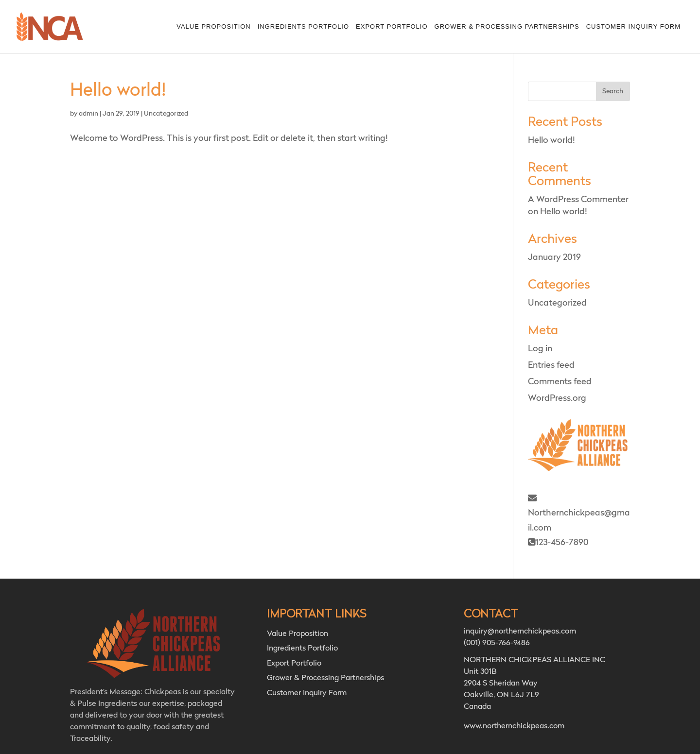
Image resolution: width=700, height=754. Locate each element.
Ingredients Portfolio (303, 27)
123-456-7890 (558, 543)
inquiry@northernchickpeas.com (520, 632)
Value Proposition (214, 27)
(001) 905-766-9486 (497, 643)
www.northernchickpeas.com (514, 726)
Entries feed (551, 365)
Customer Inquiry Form (633, 27)
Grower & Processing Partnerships (507, 27)
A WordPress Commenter (578, 200)
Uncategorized (166, 114)
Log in (540, 349)
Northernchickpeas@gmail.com (579, 513)
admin (88, 114)
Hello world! (118, 91)
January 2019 (554, 257)
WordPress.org (557, 398)
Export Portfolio (392, 27)
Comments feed (560, 382)
